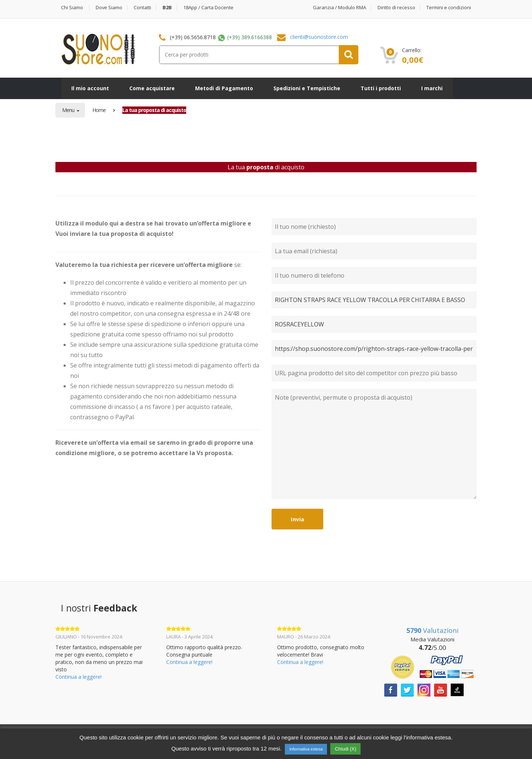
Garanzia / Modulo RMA (340, 8)
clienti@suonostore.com (319, 37)
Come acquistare (152, 88)
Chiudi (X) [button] (345, 749)
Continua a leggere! (79, 677)
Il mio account (90, 88)
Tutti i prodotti (381, 88)
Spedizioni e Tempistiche (307, 88)
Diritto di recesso (396, 8)
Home (99, 110)
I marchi (432, 88)
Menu (69, 110)
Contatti (143, 8)
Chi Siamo (72, 8)
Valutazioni (432, 630)
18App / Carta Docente (209, 8)
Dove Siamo (109, 8)
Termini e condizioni (449, 8)
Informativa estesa (306, 749)
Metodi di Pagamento (224, 88)
